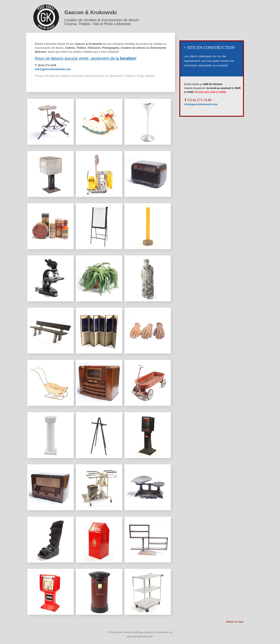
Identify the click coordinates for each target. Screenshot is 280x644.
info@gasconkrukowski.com (53, 69)
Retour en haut (235, 622)
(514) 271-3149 (198, 100)
